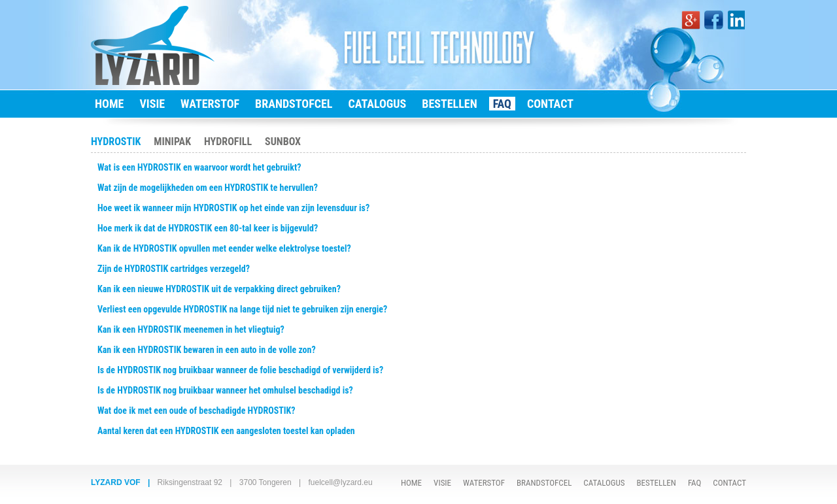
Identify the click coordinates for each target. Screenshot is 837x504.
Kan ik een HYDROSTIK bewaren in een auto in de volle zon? (207, 350)
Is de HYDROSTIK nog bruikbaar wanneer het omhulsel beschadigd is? (225, 390)
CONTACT (550, 104)
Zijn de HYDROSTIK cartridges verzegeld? (174, 269)
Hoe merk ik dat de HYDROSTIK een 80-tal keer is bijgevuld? (208, 228)
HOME (109, 104)
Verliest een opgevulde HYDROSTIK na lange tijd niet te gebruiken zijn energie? (242, 309)
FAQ (502, 104)
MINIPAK (172, 142)
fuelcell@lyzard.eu (340, 482)
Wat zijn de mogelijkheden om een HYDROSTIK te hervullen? (208, 188)
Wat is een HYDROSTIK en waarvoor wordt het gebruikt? (199, 167)
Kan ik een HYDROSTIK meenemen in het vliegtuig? (191, 329)
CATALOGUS (377, 104)
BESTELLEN (449, 104)
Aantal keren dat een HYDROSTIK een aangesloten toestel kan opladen (226, 431)
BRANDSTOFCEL (294, 104)
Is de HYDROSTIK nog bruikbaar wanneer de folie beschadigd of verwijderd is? (240, 370)
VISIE (152, 104)
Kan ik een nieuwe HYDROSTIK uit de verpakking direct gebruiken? (219, 289)
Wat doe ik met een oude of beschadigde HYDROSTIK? (196, 411)
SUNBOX (283, 142)
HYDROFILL (228, 142)
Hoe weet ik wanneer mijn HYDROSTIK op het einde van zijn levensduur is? (233, 208)
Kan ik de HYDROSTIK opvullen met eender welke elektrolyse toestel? (224, 248)
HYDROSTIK (116, 142)
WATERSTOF (210, 104)
